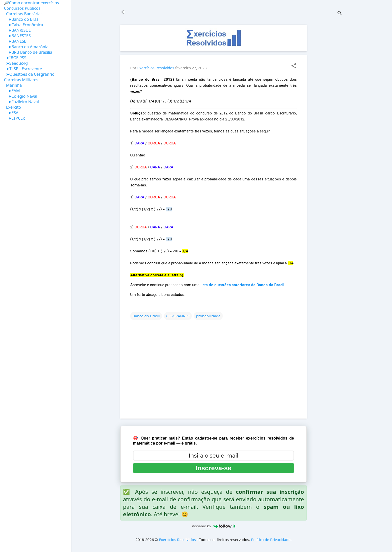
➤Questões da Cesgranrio (29, 74)
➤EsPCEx (14, 118)
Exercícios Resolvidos (177, 540)
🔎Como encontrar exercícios (31, 3)
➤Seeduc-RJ (16, 63)
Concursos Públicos (22, 8)
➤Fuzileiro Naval (21, 102)
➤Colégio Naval (21, 96)
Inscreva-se (213, 468)
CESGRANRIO (178, 316)
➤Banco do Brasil (22, 19)
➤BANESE (15, 41)
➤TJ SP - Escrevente (23, 69)
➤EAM (12, 91)
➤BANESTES (17, 36)
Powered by (213, 526)
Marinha (13, 85)
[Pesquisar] (340, 14)
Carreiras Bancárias (23, 14)
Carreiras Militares (21, 80)
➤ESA (11, 113)
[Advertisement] (327, 100)
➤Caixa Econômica (23, 25)
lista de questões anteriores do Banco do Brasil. (243, 285)
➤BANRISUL (17, 30)
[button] (294, 66)
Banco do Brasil (146, 316)
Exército (12, 107)
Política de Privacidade (271, 540)
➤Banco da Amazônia (26, 47)
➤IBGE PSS (15, 58)
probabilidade (208, 316)
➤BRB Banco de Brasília (28, 52)
